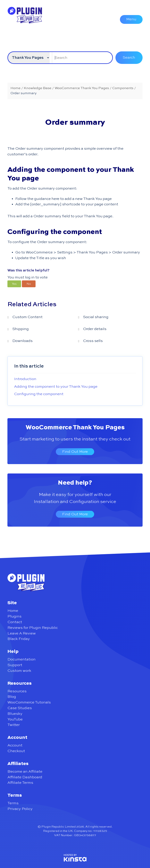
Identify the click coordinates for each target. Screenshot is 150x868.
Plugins (14, 616)
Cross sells (93, 341)
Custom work (19, 671)
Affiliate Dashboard (25, 777)
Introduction (25, 379)
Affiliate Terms (20, 783)
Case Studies (20, 708)
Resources (17, 691)
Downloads (22, 341)
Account (15, 745)
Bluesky (15, 714)
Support (15, 665)
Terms (13, 803)
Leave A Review (22, 633)
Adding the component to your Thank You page (56, 387)
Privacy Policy (20, 809)
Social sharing (96, 317)
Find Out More (75, 452)
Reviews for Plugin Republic (33, 628)
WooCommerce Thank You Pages (75, 428)
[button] (14, 284)
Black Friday (19, 639)
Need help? (75, 483)
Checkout (16, 751)
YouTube (15, 719)
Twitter (14, 725)
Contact (15, 622)
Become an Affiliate (25, 772)
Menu (131, 19)
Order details (95, 329)
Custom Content (27, 317)
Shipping (21, 329)
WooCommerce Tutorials (29, 702)
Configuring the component (39, 394)
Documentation (21, 659)
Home (13, 611)
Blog (12, 697)
